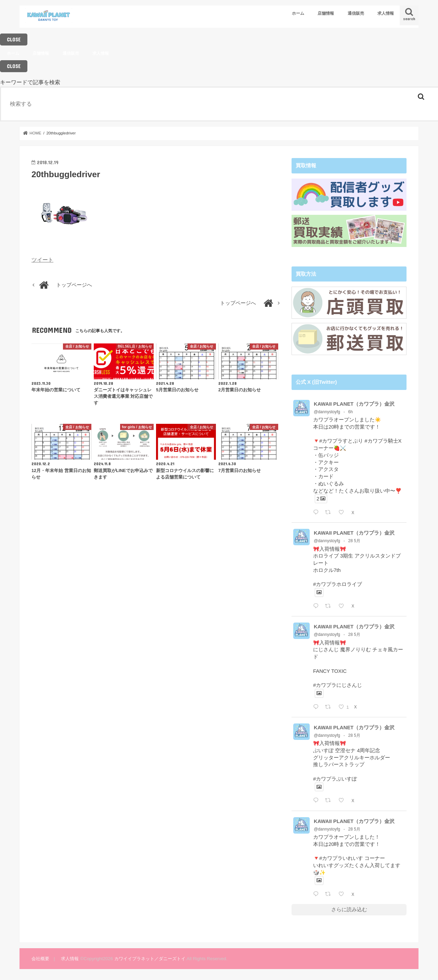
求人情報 (386, 13)
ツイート (42, 260)
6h (351, 411)
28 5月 (354, 540)
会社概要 (40, 958)
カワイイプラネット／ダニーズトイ (150, 958)
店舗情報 (326, 13)
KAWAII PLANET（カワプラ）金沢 (354, 403)
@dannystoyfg (327, 411)
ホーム (298, 13)
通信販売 (356, 13)
